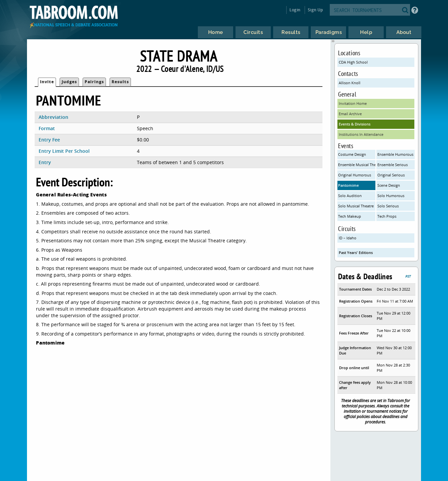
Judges (69, 82)
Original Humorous (355, 175)
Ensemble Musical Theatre (357, 165)
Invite (47, 82)
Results (120, 82)
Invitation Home (353, 103)
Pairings (94, 82)
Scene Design (389, 185)
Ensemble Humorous (395, 154)
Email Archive (350, 114)
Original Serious (391, 175)
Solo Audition (350, 196)
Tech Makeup (350, 216)
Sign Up (315, 10)
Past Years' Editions (356, 252)
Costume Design (352, 154)
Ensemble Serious (393, 165)
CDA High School (353, 62)
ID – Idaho (348, 238)
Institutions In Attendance (361, 134)
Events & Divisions (355, 124)
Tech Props (387, 216)
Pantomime (348, 185)
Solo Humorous (391, 196)
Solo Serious (388, 206)
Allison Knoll (350, 83)
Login (295, 10)
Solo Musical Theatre (356, 206)
